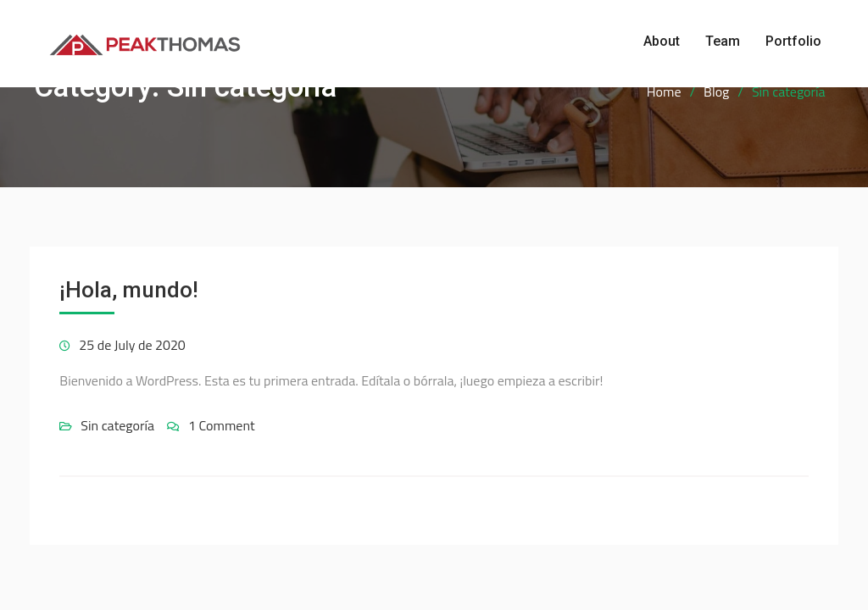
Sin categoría (117, 425)
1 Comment (221, 425)
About (662, 41)
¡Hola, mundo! (129, 290)
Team (723, 41)
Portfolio (793, 41)
